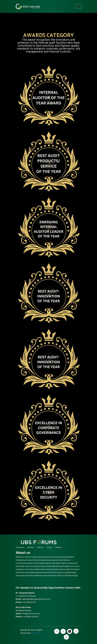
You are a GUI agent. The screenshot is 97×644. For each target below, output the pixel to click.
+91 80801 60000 (31, 617)
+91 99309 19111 (29, 602)
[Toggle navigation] (78, 6)
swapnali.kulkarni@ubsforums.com (36, 599)
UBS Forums (37, 633)
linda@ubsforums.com (31, 614)
